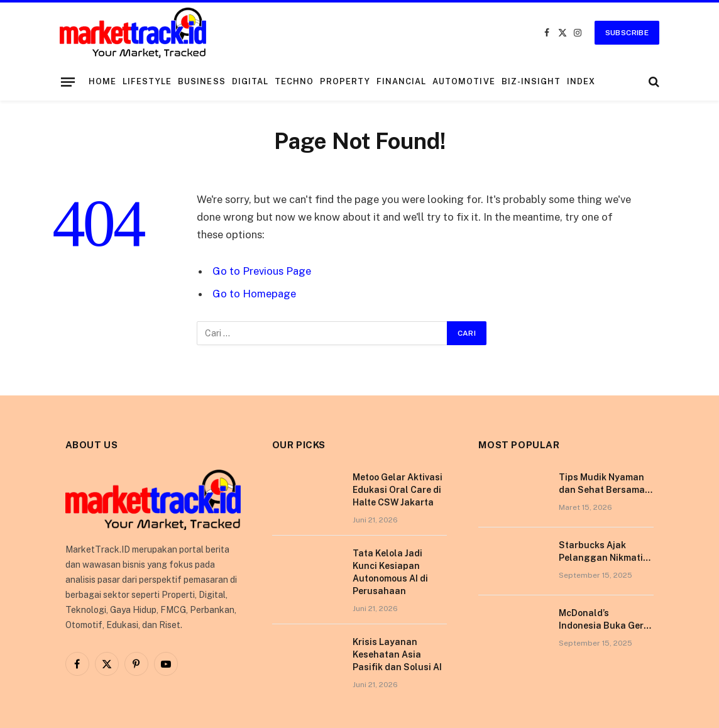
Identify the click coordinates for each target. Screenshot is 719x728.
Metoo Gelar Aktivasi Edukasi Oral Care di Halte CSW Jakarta (398, 490)
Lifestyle (147, 81)
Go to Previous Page (262, 271)
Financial (401, 81)
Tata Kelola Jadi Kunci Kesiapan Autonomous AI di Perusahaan (390, 572)
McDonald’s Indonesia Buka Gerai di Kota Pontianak (605, 620)
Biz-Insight (531, 81)
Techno (294, 81)
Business (201, 81)
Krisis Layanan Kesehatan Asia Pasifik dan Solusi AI (397, 654)
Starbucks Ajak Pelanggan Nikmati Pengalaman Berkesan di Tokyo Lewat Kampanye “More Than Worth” (601, 552)
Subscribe (627, 33)
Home (102, 81)
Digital (250, 81)
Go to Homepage (254, 294)
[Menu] (68, 82)
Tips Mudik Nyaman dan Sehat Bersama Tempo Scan (602, 484)
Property (345, 81)
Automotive (464, 81)
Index (581, 81)
